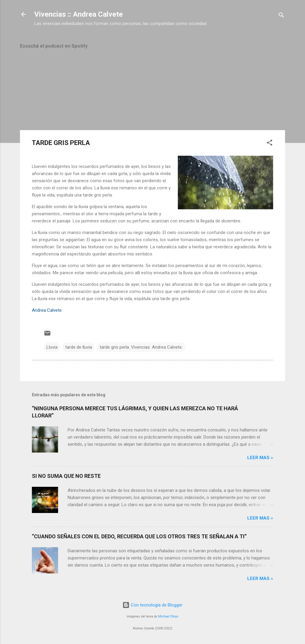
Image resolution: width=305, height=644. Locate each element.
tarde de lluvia (79, 347)
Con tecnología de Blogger (152, 605)
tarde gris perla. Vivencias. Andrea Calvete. (141, 347)
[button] (270, 144)
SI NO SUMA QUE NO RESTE (66, 476)
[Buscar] (281, 16)
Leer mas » (260, 458)
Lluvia (52, 347)
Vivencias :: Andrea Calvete (78, 14)
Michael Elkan (168, 616)
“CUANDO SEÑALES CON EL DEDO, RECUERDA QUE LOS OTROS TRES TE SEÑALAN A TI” (139, 536)
